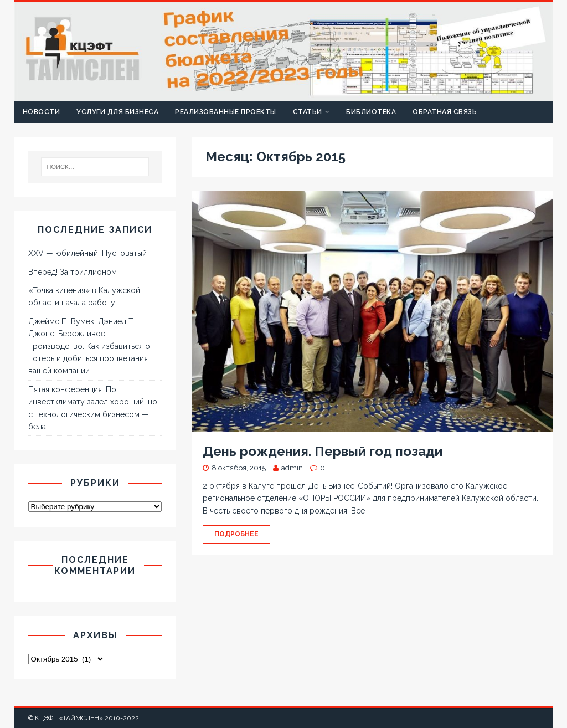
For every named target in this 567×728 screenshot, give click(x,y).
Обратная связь (445, 112)
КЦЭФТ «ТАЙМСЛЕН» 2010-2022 (87, 718)
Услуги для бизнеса (117, 112)
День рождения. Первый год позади (323, 451)
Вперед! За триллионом (73, 272)
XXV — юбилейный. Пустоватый (87, 253)
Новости (42, 112)
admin (292, 468)
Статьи (308, 112)
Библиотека (371, 112)
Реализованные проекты (226, 112)
